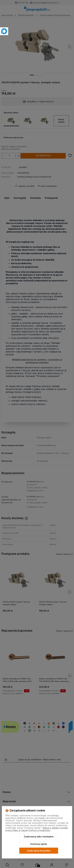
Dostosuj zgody (39, 844)
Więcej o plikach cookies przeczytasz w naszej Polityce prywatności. (37, 829)
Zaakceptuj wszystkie (39, 851)
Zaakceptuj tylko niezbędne (39, 837)
